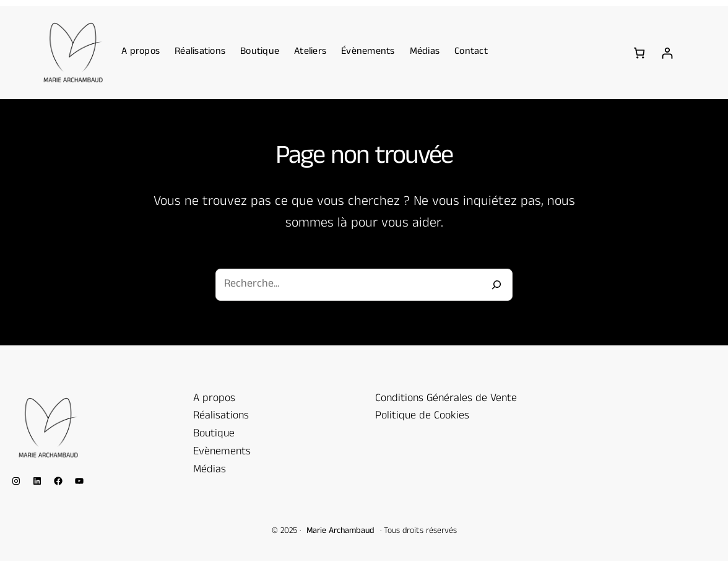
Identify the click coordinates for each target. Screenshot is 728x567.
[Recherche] (496, 285)
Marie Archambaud (340, 531)
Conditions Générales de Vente (446, 399)
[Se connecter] (667, 53)
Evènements (222, 452)
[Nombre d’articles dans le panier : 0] (639, 53)
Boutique (214, 435)
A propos (214, 399)
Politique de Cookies (422, 417)
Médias (210, 470)
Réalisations (221, 417)
